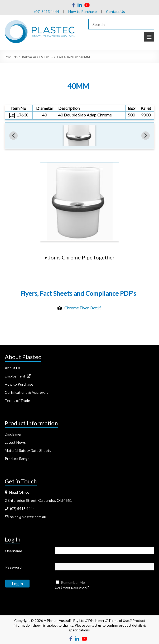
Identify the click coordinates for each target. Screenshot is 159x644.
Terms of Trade (17, 400)
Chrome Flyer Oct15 (83, 308)
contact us (94, 625)
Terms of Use (119, 621)
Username (14, 551)
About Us (13, 368)
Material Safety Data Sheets (28, 450)
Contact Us (115, 11)
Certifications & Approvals (27, 392)
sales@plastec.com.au (25, 517)
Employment (18, 376)
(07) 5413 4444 (47, 11)
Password (13, 567)
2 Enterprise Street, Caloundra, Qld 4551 (38, 500)
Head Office (17, 492)
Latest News (15, 442)
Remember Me (73, 582)
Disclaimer (13, 434)
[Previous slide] (13, 136)
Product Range (17, 459)
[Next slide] (146, 136)
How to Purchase (83, 11)
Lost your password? (72, 587)
